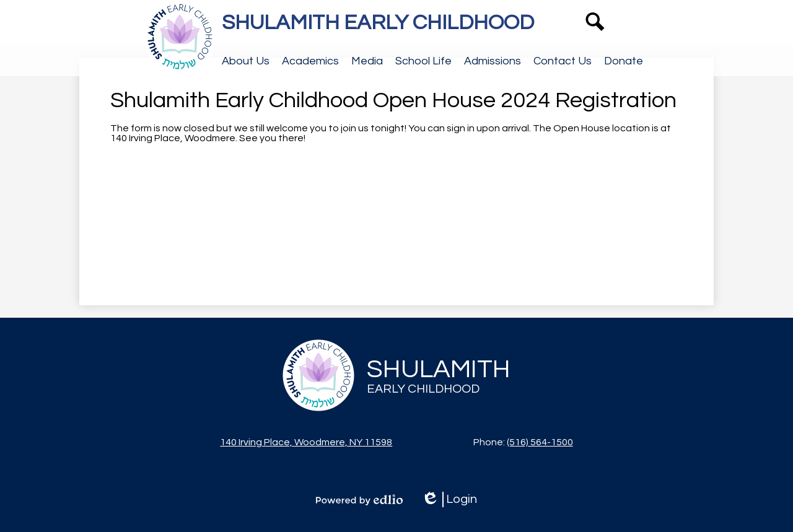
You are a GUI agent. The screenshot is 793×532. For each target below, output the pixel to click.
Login (449, 499)
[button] (246, 61)
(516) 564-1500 (540, 442)
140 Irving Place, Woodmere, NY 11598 (306, 442)
